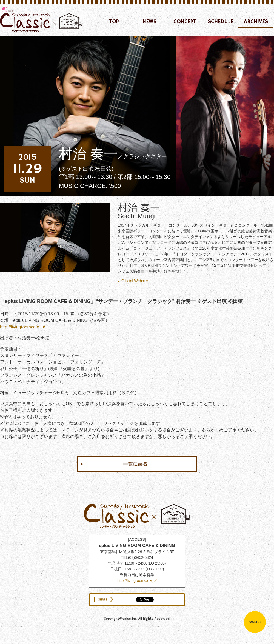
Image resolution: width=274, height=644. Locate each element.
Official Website (135, 281)
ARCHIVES (256, 22)
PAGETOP (255, 622)
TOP (114, 22)
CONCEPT (185, 22)
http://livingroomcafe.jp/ (23, 327)
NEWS (149, 22)
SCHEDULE (221, 22)
